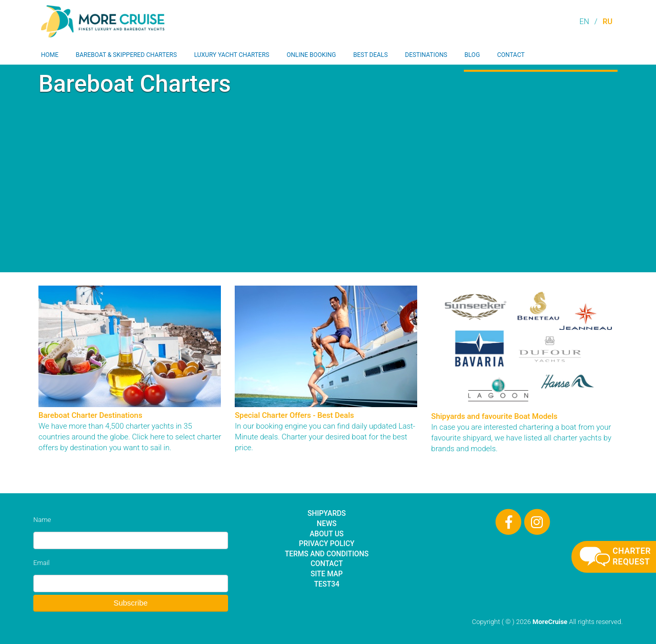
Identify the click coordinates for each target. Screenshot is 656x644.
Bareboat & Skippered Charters (126, 55)
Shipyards (327, 513)
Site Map (327, 574)
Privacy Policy (326, 544)
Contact (511, 55)
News (327, 524)
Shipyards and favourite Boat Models (494, 416)
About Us (326, 534)
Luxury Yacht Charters (232, 55)
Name (42, 520)
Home (50, 55)
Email (42, 563)
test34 (327, 584)
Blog (472, 55)
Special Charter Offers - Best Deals (294, 415)
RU (608, 22)
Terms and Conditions (327, 554)
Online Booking (311, 55)
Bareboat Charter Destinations (90, 415)
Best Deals (370, 55)
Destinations (426, 55)
